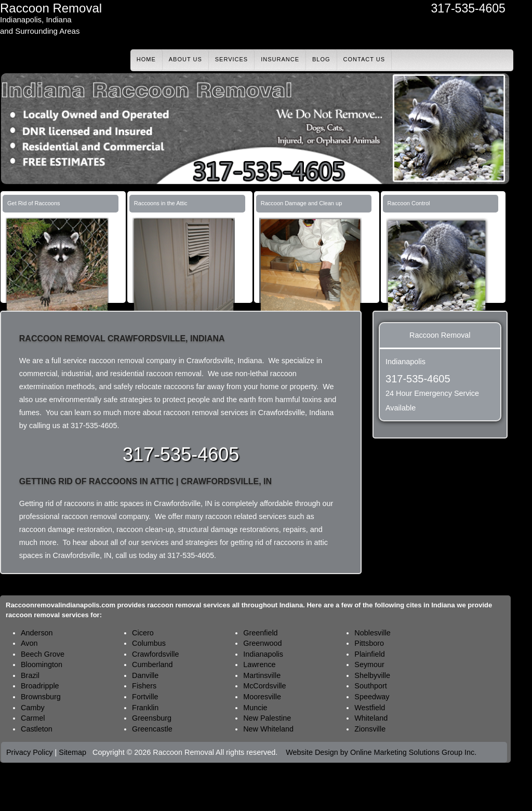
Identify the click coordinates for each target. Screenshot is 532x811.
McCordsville (264, 686)
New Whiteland (268, 729)
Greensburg (152, 718)
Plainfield (369, 654)
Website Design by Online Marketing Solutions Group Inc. (381, 752)
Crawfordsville (155, 654)
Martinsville (262, 675)
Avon (29, 643)
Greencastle (152, 729)
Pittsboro (369, 643)
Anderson (37, 633)
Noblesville (373, 633)
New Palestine (267, 718)
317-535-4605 (468, 8)
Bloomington (42, 664)
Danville (145, 675)
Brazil (30, 675)
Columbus (149, 643)
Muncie (255, 708)
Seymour (369, 664)
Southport (370, 686)
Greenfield (260, 633)
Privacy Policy (30, 752)
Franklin (145, 708)
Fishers (144, 686)
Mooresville (262, 697)
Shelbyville (372, 675)
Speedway (372, 697)
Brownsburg (41, 697)
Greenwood (262, 643)
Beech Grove (43, 654)
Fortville (145, 697)
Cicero (143, 633)
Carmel (33, 718)
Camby (33, 708)
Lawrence (259, 664)
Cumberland (152, 664)
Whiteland (371, 718)
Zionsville (370, 729)
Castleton (37, 729)
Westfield (370, 708)
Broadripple (40, 686)
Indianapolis (263, 654)
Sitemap (72, 752)
